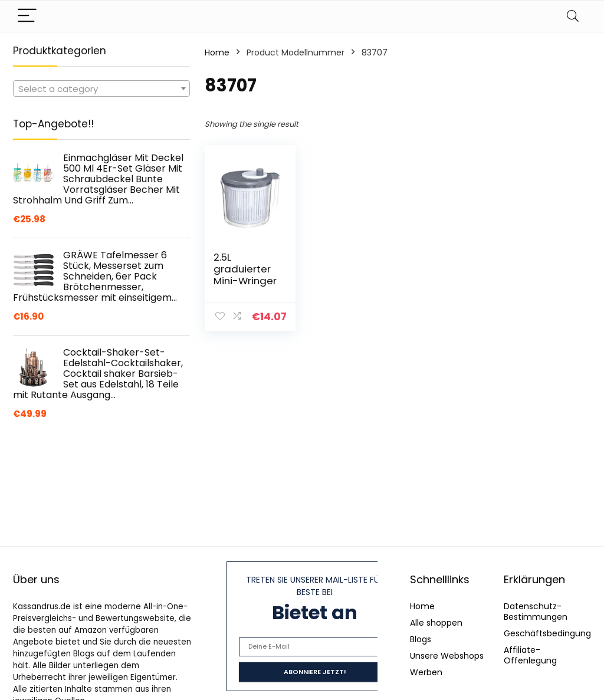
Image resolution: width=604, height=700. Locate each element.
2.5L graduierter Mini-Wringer (245, 269)
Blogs (421, 639)
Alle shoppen (436, 623)
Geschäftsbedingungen (553, 633)
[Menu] (27, 16)
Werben (426, 672)
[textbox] (101, 89)
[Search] (573, 16)
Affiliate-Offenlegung (530, 655)
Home (217, 52)
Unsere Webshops (447, 656)
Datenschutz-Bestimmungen (536, 612)
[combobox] (101, 88)
